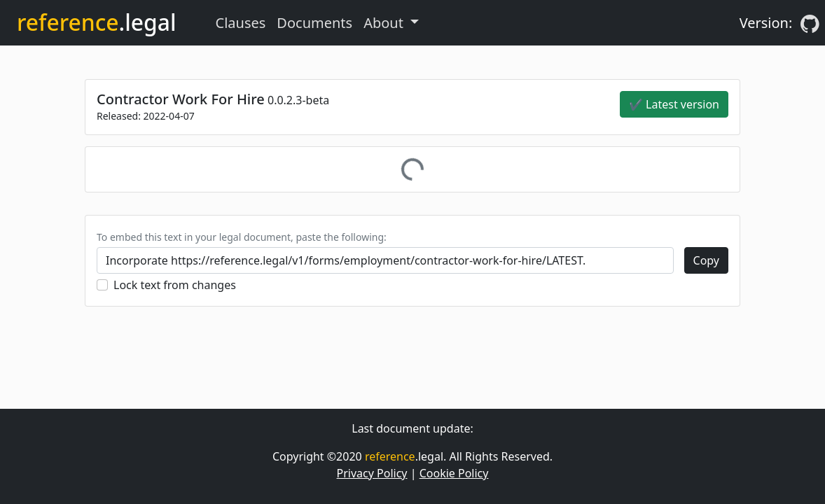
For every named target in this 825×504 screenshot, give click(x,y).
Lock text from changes (175, 285)
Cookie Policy (454, 473)
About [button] (385, 23)
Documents (314, 23)
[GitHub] (810, 23)
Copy (706, 260)
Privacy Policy (372, 473)
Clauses (241, 23)
